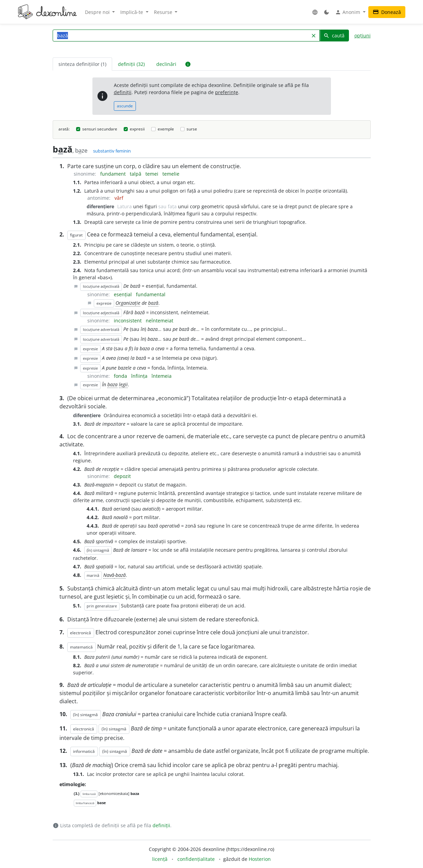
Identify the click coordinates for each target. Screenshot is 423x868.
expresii (137, 129)
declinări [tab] (166, 64)
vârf (119, 198)
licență (160, 859)
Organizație (128, 303)
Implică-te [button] (132, 12)
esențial (124, 294)
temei (153, 174)
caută (334, 36)
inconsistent (128, 321)
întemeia (162, 376)
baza (112, 384)
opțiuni (363, 36)
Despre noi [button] (98, 12)
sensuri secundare (100, 129)
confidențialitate (196, 859)
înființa (140, 376)
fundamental (151, 294)
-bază (120, 575)
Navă (109, 575)
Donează (387, 12)
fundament (114, 174)
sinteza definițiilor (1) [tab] (82, 64)
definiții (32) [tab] (131, 64)
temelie (171, 174)
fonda (121, 376)
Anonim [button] (348, 12)
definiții (123, 92)
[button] (315, 12)
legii (123, 384)
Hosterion (260, 859)
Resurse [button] (164, 12)
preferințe (227, 92)
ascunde (125, 106)
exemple (166, 129)
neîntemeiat (160, 321)
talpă (136, 174)
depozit (122, 476)
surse (192, 129)
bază (153, 303)
